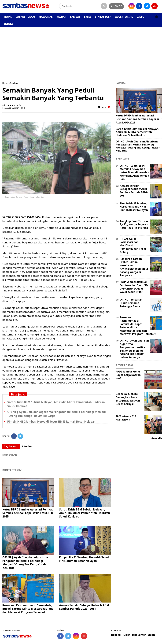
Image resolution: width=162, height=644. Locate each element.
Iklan (151, 635)
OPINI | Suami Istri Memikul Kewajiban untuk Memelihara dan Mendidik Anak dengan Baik (134, 172)
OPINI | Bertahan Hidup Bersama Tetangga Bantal (131, 303)
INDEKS (9, 24)
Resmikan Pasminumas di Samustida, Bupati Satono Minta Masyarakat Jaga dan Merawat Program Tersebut (28, 609)
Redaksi (116, 635)
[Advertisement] (81, 51)
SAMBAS (75, 17)
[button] (156, 15)
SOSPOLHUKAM (25, 17)
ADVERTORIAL (124, 17)
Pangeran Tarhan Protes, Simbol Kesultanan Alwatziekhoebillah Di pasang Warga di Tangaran (134, 267)
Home (5, 83)
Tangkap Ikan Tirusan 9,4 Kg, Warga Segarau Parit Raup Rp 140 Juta (134, 224)
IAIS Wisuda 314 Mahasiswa (126, 418)
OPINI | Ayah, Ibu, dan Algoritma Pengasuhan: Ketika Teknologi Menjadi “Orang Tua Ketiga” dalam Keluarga (26, 563)
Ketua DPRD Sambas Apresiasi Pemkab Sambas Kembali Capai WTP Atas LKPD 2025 (28, 513)
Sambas (14, 83)
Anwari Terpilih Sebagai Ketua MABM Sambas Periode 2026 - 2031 (84, 607)
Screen (116, 6)
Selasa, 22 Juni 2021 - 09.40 (14, 108)
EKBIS (88, 17)
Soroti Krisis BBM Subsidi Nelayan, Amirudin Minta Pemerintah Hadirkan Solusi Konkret (85, 513)
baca (102, 107)
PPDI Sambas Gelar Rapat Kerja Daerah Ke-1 (128, 375)
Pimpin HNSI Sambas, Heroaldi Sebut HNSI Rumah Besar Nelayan (51, 422)
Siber (127, 635)
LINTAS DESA (103, 17)
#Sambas (27, 446)
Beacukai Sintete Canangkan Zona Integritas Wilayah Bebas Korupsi (128, 399)
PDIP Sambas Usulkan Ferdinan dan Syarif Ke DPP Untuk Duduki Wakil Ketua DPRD (134, 287)
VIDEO (141, 17)
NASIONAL (46, 17)
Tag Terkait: (11, 446)
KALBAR (61, 17)
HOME (8, 17)
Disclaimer (139, 635)
